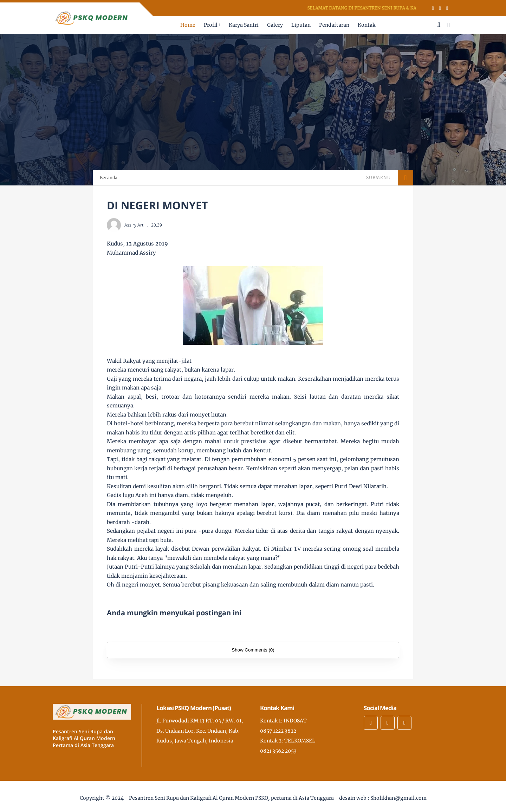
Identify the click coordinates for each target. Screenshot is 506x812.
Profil (211, 25)
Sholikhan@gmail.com (398, 798)
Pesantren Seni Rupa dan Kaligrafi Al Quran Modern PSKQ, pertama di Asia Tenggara (231, 798)
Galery (275, 25)
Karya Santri (244, 25)
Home (188, 25)
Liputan (301, 25)
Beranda (109, 178)
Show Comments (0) (253, 650)
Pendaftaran (334, 25)
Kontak (366, 25)
